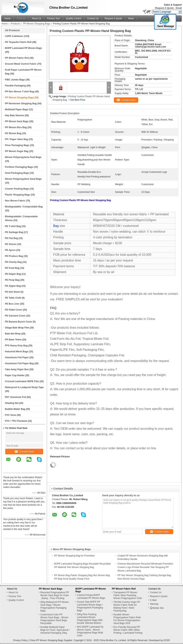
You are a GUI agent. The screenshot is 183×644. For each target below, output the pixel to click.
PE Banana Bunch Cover (19, 322)
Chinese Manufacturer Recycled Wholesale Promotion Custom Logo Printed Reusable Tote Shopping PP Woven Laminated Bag (145, 567)
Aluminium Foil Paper (17, 357)
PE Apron (10, 250)
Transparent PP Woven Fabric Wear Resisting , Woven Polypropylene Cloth (128, 595)
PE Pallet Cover (14, 310)
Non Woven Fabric (15, 201)
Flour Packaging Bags (17, 145)
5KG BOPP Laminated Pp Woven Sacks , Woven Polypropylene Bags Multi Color (90, 631)
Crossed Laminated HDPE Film (22, 381)
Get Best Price (78, 100)
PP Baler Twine (13, 340)
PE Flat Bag (11, 238)
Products (21, 18)
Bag (56, 226)
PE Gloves (11, 244)
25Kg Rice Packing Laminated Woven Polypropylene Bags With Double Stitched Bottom (90, 619)
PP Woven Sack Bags (17, 121)
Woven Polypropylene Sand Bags (23, 179)
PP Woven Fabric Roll (17, 58)
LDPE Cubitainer (14, 36)
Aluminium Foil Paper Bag (19, 363)
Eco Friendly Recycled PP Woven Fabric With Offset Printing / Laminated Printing (128, 630)
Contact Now (24, 451)
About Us (36, 18)
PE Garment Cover (15, 316)
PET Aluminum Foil (16, 397)
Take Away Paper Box (17, 369)
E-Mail (153, 600)
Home (8, 18)
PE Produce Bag (14, 256)
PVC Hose (10, 415)
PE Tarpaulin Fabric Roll (18, 42)
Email (179, 8)
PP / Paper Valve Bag (16, 139)
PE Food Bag (12, 268)
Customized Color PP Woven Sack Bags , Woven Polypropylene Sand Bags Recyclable (54, 619)
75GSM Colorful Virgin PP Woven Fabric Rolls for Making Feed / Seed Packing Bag (127, 606)
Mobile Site (157, 608)
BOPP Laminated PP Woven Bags (23, 48)
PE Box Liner (12, 304)
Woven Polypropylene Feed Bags (23, 157)
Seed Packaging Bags (17, 173)
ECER (167, 640)
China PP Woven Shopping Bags (46, 640)
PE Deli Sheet (12, 292)
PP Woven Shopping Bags (37, 24)
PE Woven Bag (13, 133)
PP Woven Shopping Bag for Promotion (74, 556)
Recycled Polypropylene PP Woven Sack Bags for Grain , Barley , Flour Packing (55, 595)
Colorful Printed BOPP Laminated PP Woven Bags (91, 597)
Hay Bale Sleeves (15, 115)
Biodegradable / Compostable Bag (24, 207)
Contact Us (93, 18)
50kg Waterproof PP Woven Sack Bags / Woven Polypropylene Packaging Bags (55, 606)
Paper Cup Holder (15, 375)
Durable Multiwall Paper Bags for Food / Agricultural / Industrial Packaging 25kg (55, 630)
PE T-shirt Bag (13, 226)
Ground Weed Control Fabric (21, 64)
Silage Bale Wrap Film (17, 328)
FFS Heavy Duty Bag (16, 346)
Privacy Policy (20, 640)
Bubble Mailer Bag (15, 409)
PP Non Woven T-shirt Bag (20, 92)
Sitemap (154, 604)
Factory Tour (54, 18)
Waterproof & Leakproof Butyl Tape (24, 387)
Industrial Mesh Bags (17, 352)
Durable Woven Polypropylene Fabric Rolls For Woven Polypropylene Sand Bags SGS (127, 619)
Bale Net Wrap (13, 334)
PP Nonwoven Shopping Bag (21, 104)
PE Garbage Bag (14, 232)
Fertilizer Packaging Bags (19, 167)
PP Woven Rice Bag (16, 127)
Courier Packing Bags (17, 189)
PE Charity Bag (13, 262)
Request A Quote (164, 8)
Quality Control (73, 18)
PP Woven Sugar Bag (17, 151)
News (131, 18)
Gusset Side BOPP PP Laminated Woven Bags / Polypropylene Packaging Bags (90, 606)
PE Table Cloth (13, 298)
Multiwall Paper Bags (17, 109)
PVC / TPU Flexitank (16, 421)
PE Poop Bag (12, 280)
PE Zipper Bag (13, 286)
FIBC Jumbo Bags (15, 80)
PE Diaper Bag (13, 274)
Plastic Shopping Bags (18, 195)
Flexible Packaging (15, 86)
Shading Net (12, 403)
